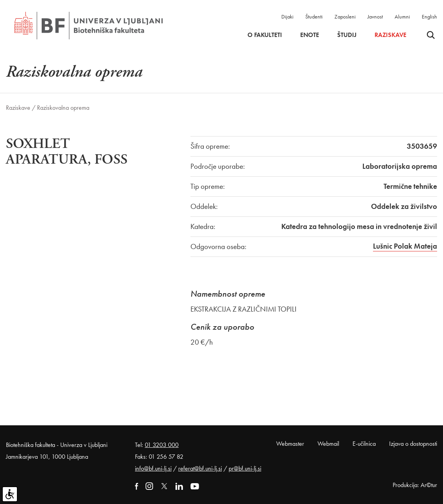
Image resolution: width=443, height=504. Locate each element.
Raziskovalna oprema (63, 108)
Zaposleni (345, 17)
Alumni (402, 17)
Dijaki (287, 17)
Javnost (375, 17)
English (429, 17)
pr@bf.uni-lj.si (245, 468)
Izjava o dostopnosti (413, 444)
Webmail (328, 444)
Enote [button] (310, 35)
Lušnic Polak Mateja (405, 246)
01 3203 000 (162, 445)
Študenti (314, 17)
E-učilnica (364, 444)
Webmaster (290, 444)
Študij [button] (347, 35)
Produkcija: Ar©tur (415, 485)
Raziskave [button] (390, 35)
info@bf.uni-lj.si (153, 468)
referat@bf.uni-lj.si (200, 468)
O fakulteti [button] (265, 35)
